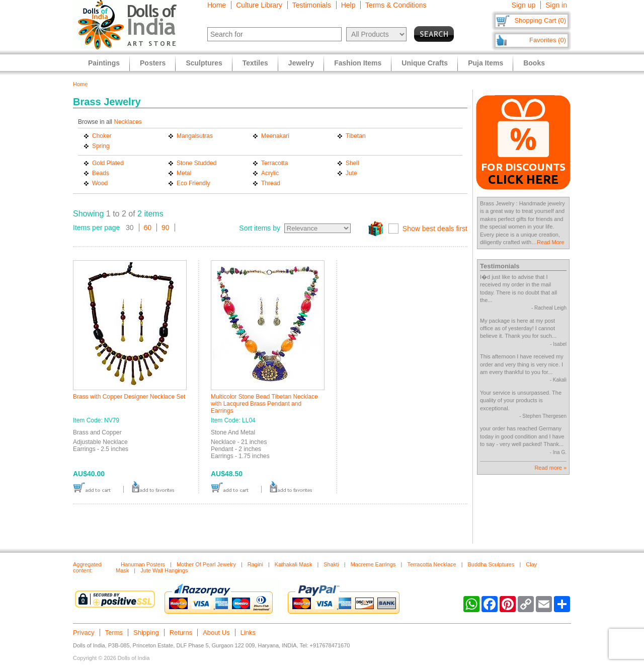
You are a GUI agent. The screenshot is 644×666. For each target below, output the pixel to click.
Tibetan (356, 136)
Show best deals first (435, 229)
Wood (100, 183)
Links (248, 633)
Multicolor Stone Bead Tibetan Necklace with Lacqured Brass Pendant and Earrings (264, 404)
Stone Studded (196, 163)
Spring (101, 146)
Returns (181, 633)
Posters (153, 63)
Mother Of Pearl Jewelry (206, 564)
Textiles (255, 63)
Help (348, 5)
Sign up (524, 5)
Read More (550, 242)
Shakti (331, 564)
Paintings (104, 63)
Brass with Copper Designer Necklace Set (129, 397)
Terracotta (274, 163)
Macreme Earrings (373, 564)
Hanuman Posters (143, 564)
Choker (102, 136)
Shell (352, 163)
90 (166, 228)
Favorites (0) (548, 40)
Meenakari (275, 136)
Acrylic (270, 173)
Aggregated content (87, 567)
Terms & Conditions (396, 5)
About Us (216, 633)
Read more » (550, 468)
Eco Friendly (193, 183)
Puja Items (486, 63)
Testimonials (312, 5)
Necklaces (128, 122)
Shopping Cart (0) (540, 20)
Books (534, 63)
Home (217, 5)
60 (148, 228)
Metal (184, 173)
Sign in (556, 5)
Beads (101, 173)
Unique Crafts (425, 63)
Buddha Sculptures (491, 564)
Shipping (146, 633)
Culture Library (259, 5)
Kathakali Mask (294, 564)
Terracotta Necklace (431, 564)
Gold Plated (108, 163)
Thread (271, 183)
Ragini (255, 564)
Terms (114, 633)
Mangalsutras (195, 136)
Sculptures (204, 63)
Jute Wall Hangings (164, 570)
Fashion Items (358, 63)
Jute (351, 173)
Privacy (84, 633)
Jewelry (301, 63)
